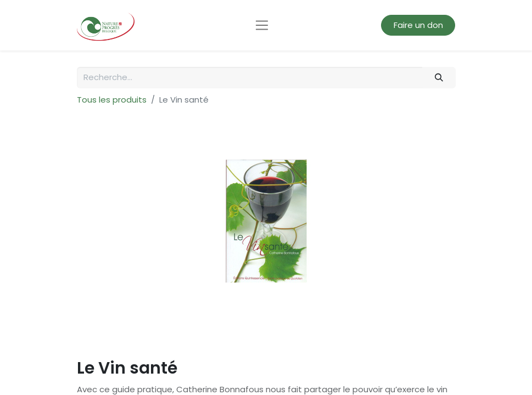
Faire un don (418, 25)
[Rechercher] (439, 78)
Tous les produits (112, 100)
